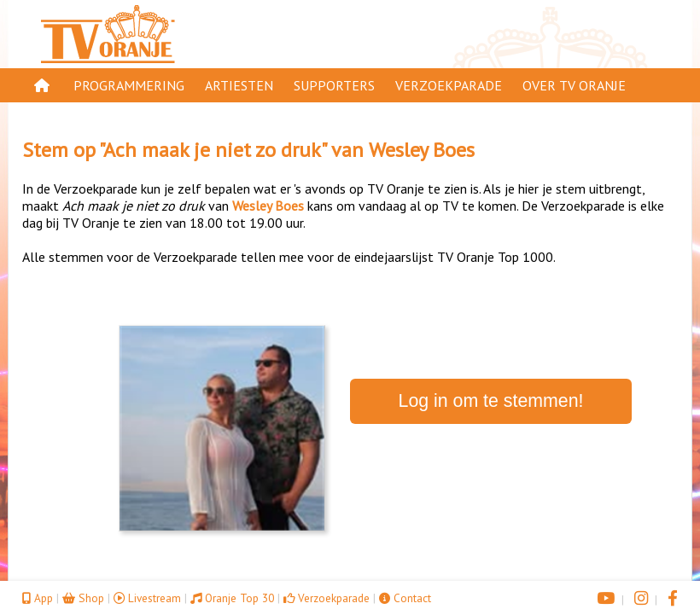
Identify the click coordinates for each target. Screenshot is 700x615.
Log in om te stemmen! (491, 401)
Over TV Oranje (574, 85)
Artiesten (239, 85)
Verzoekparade (449, 85)
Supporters (334, 85)
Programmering (129, 85)
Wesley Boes (422, 150)
